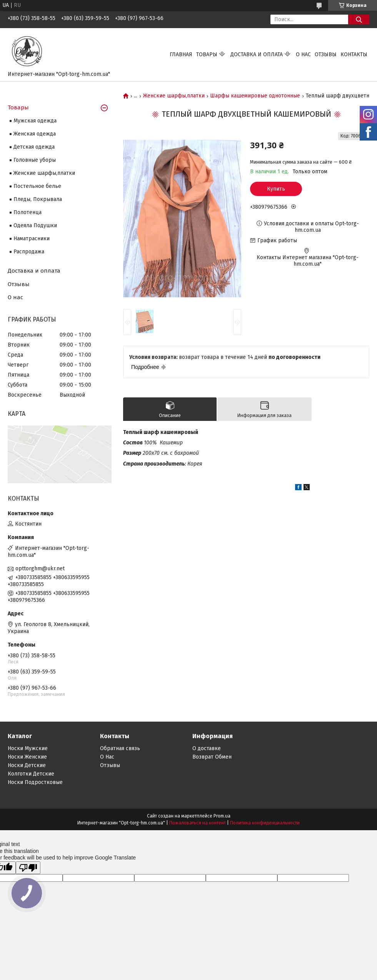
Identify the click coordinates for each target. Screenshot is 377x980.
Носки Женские (27, 757)
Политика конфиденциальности (265, 823)
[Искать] (359, 19)
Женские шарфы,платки (174, 96)
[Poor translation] (28, 868)
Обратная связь (120, 748)
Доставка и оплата (257, 54)
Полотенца (28, 212)
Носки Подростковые (35, 782)
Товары (207, 54)
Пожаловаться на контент (198, 823)
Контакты (354, 54)
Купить (276, 189)
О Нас (107, 757)
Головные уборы (35, 160)
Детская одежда (34, 147)
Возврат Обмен (212, 757)
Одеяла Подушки (35, 225)
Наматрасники (32, 239)
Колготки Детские (31, 774)
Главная (181, 54)
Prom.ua (222, 816)
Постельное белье (37, 186)
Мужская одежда (35, 121)
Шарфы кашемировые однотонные (255, 96)
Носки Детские (27, 765)
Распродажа (29, 252)
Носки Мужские (28, 748)
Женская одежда (35, 134)
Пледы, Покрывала (38, 199)
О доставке (207, 748)
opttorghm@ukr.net (40, 569)
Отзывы (326, 54)
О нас (303, 54)
